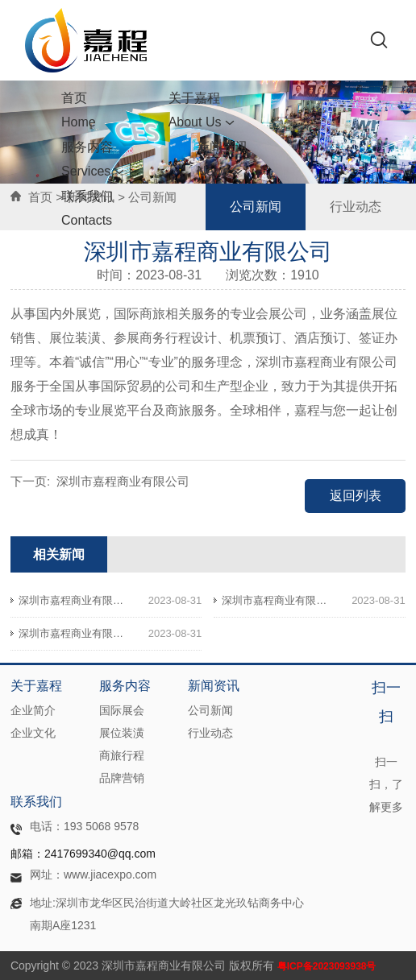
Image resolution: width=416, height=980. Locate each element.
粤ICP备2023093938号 (327, 966)
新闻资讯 (223, 162)
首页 (79, 110)
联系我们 (87, 208)
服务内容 (93, 159)
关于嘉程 (202, 110)
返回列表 (356, 496)
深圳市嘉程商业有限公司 (123, 481)
